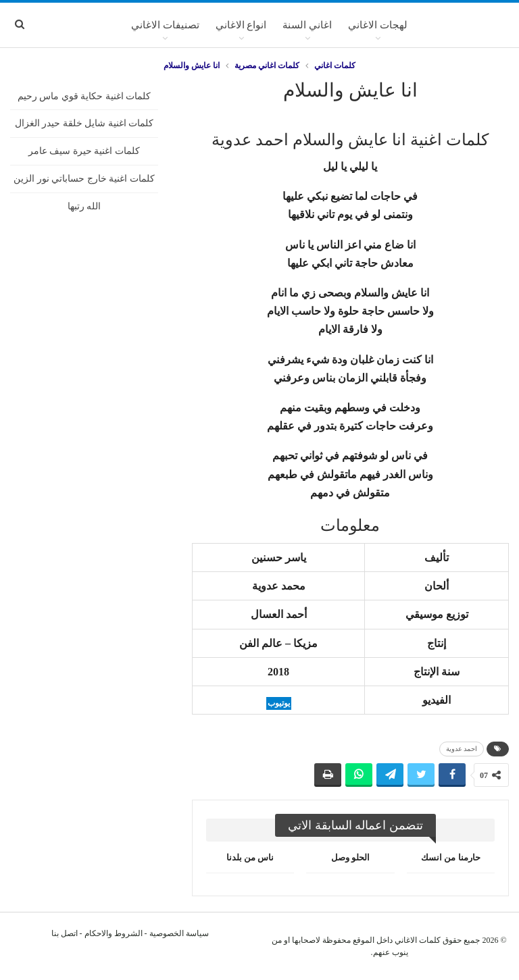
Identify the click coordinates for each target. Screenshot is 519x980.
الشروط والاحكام (114, 933)
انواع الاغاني (241, 25)
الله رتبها (84, 206)
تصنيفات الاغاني (165, 25)
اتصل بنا (65, 933)
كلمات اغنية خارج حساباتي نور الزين (84, 179)
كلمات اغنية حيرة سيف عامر (84, 151)
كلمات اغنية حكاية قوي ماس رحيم (84, 96)
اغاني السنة (307, 25)
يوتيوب (279, 703)
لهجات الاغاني (378, 25)
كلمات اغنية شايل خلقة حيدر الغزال (84, 123)
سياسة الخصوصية (179, 933)
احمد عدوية (462, 749)
